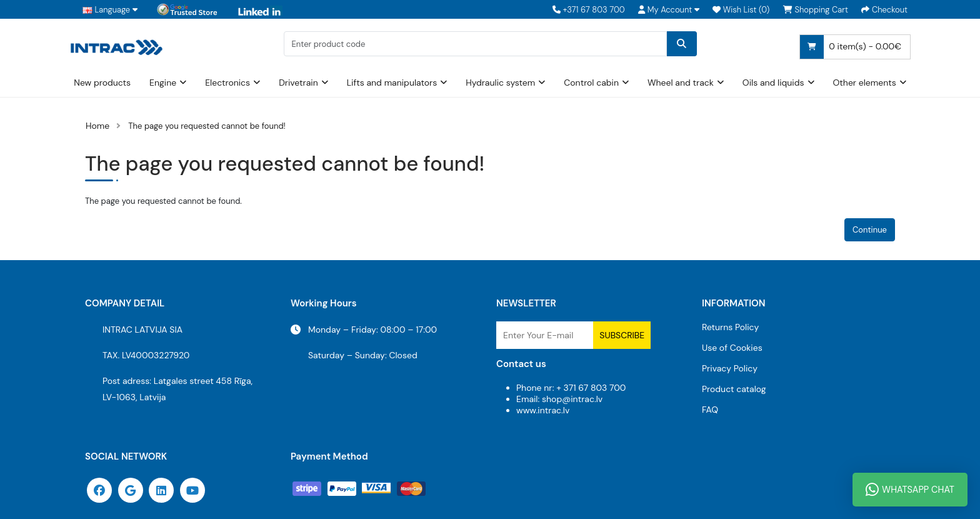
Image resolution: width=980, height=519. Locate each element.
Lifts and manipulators (392, 83)
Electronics (227, 83)
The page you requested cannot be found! (207, 126)
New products (102, 83)
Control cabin (591, 83)
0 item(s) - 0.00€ (851, 47)
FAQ (710, 410)
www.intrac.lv (543, 410)
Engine (163, 83)
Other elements (865, 83)
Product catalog (734, 389)
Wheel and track (681, 83)
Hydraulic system (500, 83)
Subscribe (622, 335)
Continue (870, 230)
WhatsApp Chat (910, 490)
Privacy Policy (730, 368)
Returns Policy (730, 327)
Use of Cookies (732, 348)
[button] (669, 10)
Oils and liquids (773, 83)
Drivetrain (298, 83)
